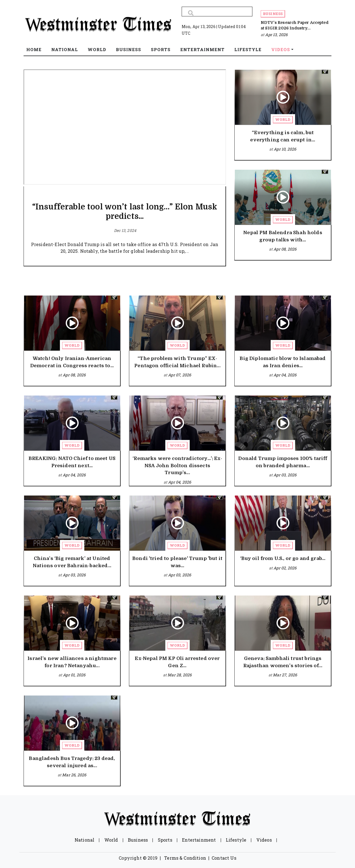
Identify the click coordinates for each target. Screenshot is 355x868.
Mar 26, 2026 (74, 775)
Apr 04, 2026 (285, 375)
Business (273, 14)
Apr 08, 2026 (285, 249)
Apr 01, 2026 (74, 675)
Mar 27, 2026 (285, 675)
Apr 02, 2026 (285, 568)
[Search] (217, 12)
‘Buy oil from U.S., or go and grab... (283, 558)
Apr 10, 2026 (285, 149)
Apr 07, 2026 (180, 375)
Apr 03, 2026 (285, 475)
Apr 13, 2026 (276, 35)
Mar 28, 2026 (180, 675)
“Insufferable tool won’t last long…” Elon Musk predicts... (125, 212)
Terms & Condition (185, 858)
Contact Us (224, 858)
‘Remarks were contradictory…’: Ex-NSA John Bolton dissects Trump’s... (177, 466)
